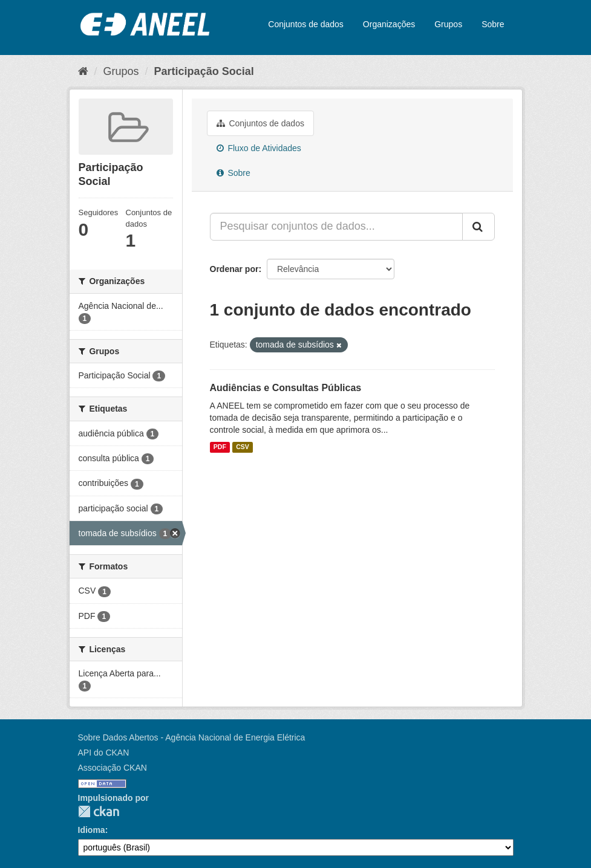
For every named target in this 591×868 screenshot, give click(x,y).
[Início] (83, 71)
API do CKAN (104, 753)
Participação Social (204, 71)
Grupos (448, 24)
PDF (220, 447)
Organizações (389, 24)
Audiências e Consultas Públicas (286, 388)
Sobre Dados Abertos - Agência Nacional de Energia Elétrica (192, 737)
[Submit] (478, 227)
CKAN (99, 811)
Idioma (92, 830)
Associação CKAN (113, 768)
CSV (243, 447)
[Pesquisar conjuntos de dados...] (336, 227)
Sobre (493, 24)
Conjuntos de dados (306, 24)
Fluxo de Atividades (259, 148)
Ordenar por (234, 269)
